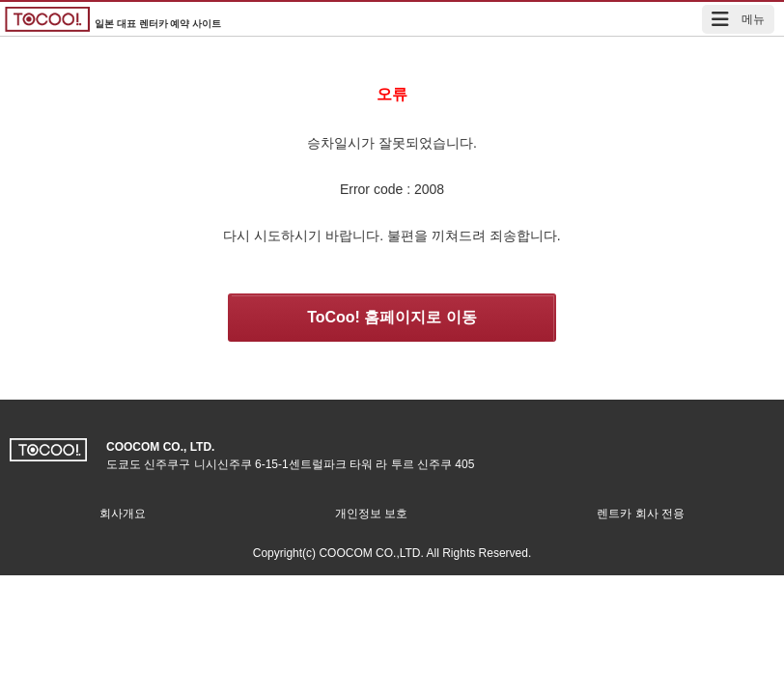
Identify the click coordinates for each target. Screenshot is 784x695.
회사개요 (123, 514)
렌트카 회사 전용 (641, 514)
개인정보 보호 (371, 514)
